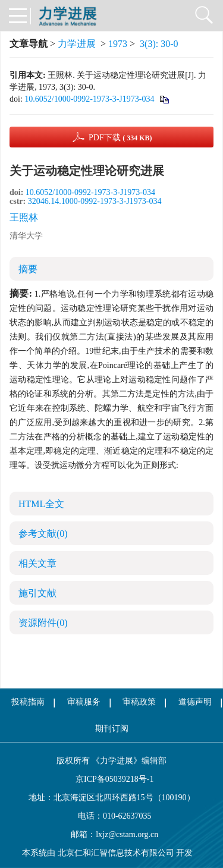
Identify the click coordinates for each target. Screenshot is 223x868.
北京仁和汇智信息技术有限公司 (116, 853)
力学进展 (77, 44)
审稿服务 (84, 702)
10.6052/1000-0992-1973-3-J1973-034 (89, 99)
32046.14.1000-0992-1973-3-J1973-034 (95, 201)
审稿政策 (139, 702)
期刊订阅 (112, 729)
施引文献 (37, 593)
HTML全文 (41, 504)
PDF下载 (120, 138)
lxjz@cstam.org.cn (127, 834)
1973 (118, 44)
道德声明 (195, 702)
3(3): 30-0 (159, 44)
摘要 (28, 269)
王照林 (24, 217)
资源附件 (43, 623)
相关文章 (37, 563)
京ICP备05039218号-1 (112, 779)
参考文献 (43, 534)
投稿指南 (28, 702)
